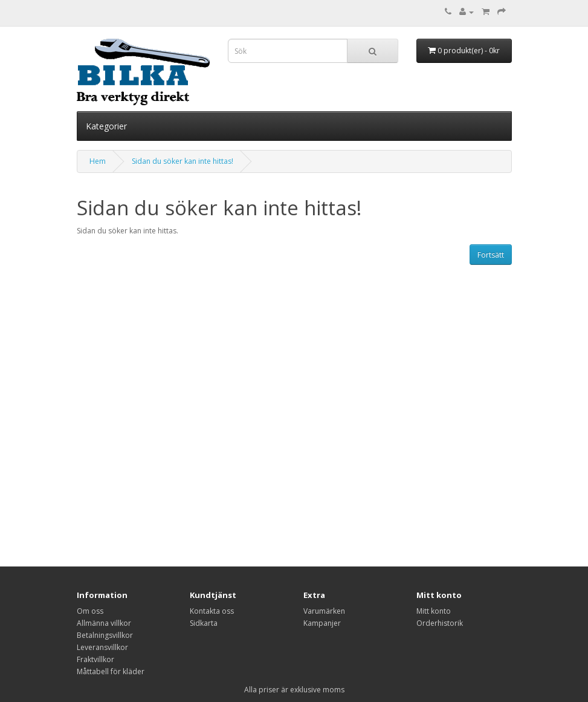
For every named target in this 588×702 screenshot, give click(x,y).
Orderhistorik (440, 623)
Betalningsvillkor (105, 635)
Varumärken (324, 611)
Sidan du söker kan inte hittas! (183, 161)
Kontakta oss (212, 611)
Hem (98, 161)
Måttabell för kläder (111, 671)
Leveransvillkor (102, 647)
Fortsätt (491, 255)
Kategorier (106, 126)
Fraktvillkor (95, 659)
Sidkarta (204, 623)
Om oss (90, 611)
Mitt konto (434, 611)
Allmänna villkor (104, 623)
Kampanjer (322, 623)
